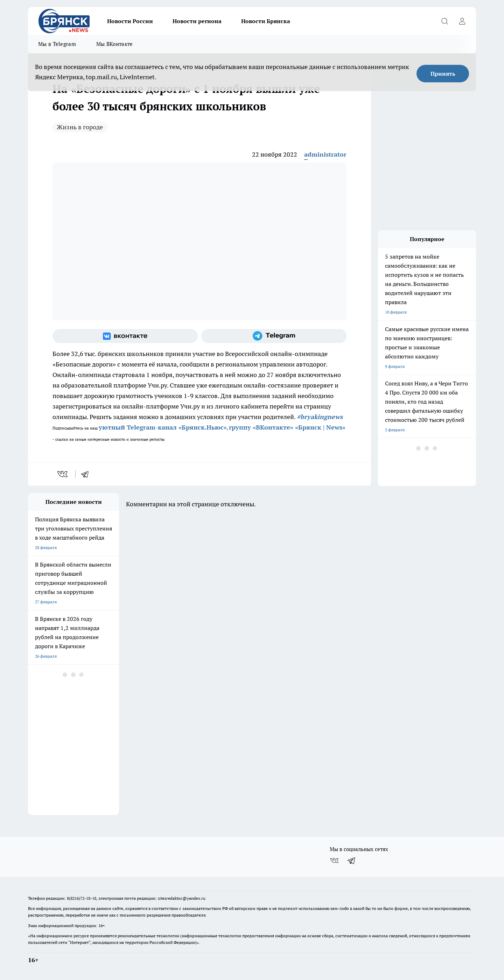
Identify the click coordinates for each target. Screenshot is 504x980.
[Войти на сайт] (462, 21)
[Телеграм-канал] (274, 336)
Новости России (130, 21)
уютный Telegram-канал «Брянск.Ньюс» (163, 427)
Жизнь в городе (80, 127)
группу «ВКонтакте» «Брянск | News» (287, 427)
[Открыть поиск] (444, 21)
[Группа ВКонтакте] (125, 336)
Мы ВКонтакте (115, 44)
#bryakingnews (320, 417)
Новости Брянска (266, 21)
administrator (325, 154)
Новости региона (197, 21)
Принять (443, 74)
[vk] (63, 474)
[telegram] (87, 474)
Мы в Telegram (57, 44)
